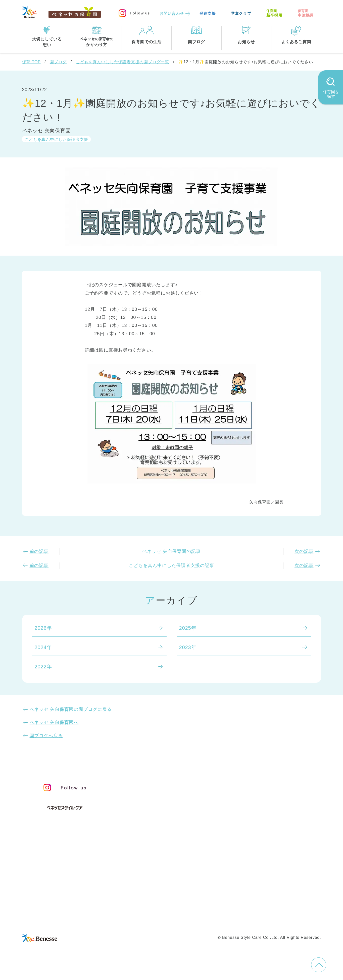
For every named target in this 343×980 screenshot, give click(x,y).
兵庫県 (164, 886)
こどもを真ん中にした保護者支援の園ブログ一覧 (122, 62)
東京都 (139, 876)
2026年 (43, 628)
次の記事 (304, 551)
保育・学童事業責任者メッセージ (171, 784)
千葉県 (194, 876)
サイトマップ (176, 910)
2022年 (43, 667)
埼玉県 (139, 886)
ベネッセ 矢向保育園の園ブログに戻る (71, 709)
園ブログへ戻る (46, 736)
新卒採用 (275, 13)
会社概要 (206, 910)
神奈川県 (167, 876)
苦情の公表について (273, 797)
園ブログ (58, 62)
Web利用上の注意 (199, 921)
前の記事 (39, 551)
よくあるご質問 (267, 810)
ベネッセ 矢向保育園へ (54, 722)
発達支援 (208, 13)
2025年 (188, 628)
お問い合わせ (172, 13)
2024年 (43, 647)
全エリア (142, 866)
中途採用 (306, 13)
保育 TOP (31, 62)
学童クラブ (241, 13)
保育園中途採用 (242, 921)
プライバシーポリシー (150, 921)
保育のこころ (147, 794)
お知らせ (257, 786)
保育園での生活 (149, 831)
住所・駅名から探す (155, 855)
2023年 (188, 647)
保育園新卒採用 (281, 921)
